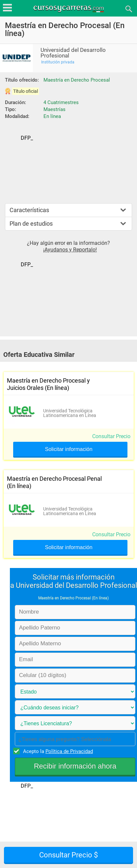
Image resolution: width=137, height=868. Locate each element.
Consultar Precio (111, 436)
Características (29, 210)
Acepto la (57, 751)
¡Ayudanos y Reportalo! (70, 250)
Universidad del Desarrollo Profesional (73, 53)
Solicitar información (68, 449)
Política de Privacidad (69, 751)
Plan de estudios (31, 224)
